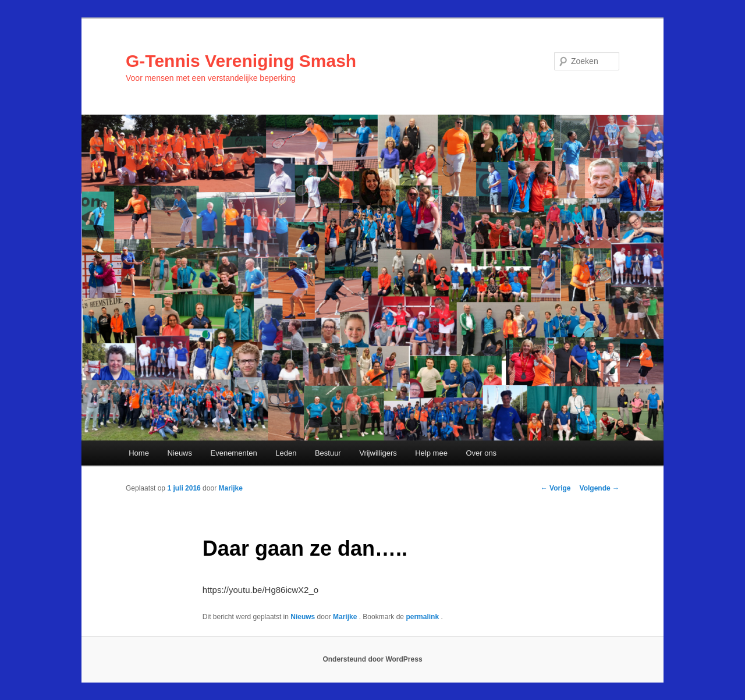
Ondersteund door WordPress (372, 659)
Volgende (599, 488)
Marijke (230, 488)
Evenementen (234, 453)
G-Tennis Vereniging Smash (241, 61)
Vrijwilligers (378, 453)
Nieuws (180, 453)
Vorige (556, 488)
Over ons (481, 453)
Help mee (431, 453)
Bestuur (328, 453)
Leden (286, 453)
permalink (423, 617)
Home (139, 453)
